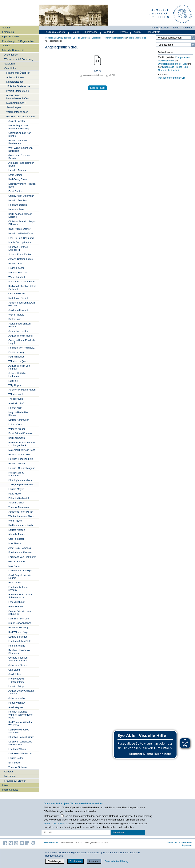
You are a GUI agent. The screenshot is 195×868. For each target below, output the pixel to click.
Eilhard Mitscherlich (19, 498)
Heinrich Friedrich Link (20, 459)
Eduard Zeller (16, 758)
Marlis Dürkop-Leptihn (20, 242)
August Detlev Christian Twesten (21, 692)
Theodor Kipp (16, 399)
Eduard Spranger (18, 637)
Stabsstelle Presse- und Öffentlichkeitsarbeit (173, 68)
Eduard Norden (17, 530)
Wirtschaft (109, 32)
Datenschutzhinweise (56, 823)
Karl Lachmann (17, 438)
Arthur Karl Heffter (18, 331)
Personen (187, 28)
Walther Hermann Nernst (22, 516)
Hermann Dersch (18, 205)
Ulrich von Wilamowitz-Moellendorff (21, 743)
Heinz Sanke (15, 583)
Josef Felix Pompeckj (20, 548)
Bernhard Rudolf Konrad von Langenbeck (22, 444)
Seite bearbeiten (51, 843)
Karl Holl (13, 381)
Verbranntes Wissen (17, 112)
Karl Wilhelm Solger (19, 632)
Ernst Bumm (15, 175)
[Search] (193, 38)
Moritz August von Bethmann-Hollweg (19, 127)
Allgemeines (11, 55)
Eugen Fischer (16, 268)
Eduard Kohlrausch (19, 420)
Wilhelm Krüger (17, 429)
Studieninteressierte (55, 32)
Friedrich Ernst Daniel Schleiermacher (20, 596)
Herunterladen (97, 88)
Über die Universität (13, 50)
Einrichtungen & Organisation (18, 41)
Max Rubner (15, 566)
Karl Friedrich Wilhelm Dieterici (20, 215)
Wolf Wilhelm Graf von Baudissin (20, 149)
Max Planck (15, 543)
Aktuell (154, 28)
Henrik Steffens (17, 646)
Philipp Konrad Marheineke (16, 474)
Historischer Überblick (18, 73)
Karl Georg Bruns (18, 179)
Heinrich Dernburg (18, 200)
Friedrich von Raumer (20, 552)
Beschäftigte (154, 32)
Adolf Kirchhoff (16, 403)
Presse (124, 32)
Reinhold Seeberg (18, 628)
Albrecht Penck (17, 534)
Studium (7, 28)
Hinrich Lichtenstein (19, 455)
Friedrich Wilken (17, 749)
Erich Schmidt (16, 607)
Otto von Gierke (17, 293)
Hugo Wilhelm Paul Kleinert (19, 414)
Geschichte (10, 68)
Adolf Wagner (16, 707)
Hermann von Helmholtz (21, 348)
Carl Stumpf (15, 670)
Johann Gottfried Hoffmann (17, 375)
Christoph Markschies (20, 480)
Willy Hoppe (15, 385)
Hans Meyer (15, 494)
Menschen (10, 776)
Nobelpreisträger (15, 82)
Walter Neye (15, 521)
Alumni (138, 32)
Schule (75, 32)
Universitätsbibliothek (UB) (172, 64)
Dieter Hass (15, 319)
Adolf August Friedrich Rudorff (20, 577)
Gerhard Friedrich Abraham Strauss (18, 659)
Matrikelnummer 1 (16, 103)
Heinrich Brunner (18, 170)
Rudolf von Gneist (18, 298)
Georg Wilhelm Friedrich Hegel (22, 342)
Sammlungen (13, 107)
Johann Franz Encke (20, 254)
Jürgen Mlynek (16, 503)
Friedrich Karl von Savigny (18, 589)
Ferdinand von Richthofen (22, 557)
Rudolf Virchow (17, 703)
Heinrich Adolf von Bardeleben (18, 142)
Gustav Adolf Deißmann (21, 196)
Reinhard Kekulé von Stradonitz (20, 652)
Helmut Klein (15, 408)
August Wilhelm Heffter (21, 336)
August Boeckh (17, 121)
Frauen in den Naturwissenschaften (18, 97)
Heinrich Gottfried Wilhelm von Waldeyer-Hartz (21, 715)
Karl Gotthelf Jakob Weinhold (19, 731)
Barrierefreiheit (186, 843)
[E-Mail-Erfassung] (76, 832)
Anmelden (118, 832)
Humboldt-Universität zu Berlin (58, 38)
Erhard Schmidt (17, 602)
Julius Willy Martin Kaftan (22, 390)
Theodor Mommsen (19, 507)
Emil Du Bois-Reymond (21, 238)
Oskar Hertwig (16, 352)
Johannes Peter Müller (21, 512)
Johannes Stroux (18, 665)
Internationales (10, 790)
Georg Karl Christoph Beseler (20, 157)
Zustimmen (76, 861)
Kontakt (165, 28)
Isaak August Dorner (19, 229)
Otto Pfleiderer (16, 539)
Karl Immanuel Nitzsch (21, 525)
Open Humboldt (11, 37)
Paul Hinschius (16, 357)
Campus (9, 772)
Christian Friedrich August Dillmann (22, 223)
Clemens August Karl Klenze (20, 134)
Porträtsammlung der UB (171, 78)
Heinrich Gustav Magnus (22, 468)
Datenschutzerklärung (116, 861)
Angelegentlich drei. (22, 484)
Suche (176, 28)
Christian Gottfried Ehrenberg (18, 248)
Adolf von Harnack (18, 310)
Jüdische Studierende (18, 86)
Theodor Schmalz (18, 767)
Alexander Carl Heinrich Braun (21, 164)
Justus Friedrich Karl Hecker (20, 325)
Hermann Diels (16, 209)
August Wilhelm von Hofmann (19, 367)
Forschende (91, 32)
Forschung (8, 32)
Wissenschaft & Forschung (19, 59)
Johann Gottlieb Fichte (21, 259)
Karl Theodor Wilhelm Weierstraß (20, 724)
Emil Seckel (15, 763)
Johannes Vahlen (18, 698)
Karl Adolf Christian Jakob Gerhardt (22, 287)
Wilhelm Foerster (18, 273)
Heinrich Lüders (17, 463)
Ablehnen (94, 861)
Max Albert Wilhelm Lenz (22, 450)
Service (6, 45)
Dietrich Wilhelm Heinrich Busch (22, 185)
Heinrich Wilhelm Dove (21, 233)
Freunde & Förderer (15, 781)
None (98, 70)
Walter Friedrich (17, 277)
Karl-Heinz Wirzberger (20, 753)
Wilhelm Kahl (16, 394)
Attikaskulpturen (15, 77)
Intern (5, 785)
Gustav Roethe (16, 562)
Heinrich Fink (16, 264)
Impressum (187, 845)
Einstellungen (55, 861)
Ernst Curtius (15, 191)
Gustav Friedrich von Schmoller (20, 613)
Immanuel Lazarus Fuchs (22, 281)
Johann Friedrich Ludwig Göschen (22, 304)
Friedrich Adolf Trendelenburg (16, 680)
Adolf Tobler (15, 674)
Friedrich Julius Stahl (20, 641)
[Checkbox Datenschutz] (62, 816)
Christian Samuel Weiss (21, 737)
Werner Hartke (16, 315)
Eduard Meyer (16, 489)
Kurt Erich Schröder (19, 619)
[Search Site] (175, 38)
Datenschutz (173, 843)
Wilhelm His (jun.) (18, 361)
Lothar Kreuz (15, 424)
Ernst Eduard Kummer (20, 433)
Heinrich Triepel (17, 686)
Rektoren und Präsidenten (20, 116)
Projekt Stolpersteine (18, 91)
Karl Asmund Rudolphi (20, 570)
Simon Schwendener (20, 623)
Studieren (10, 64)
